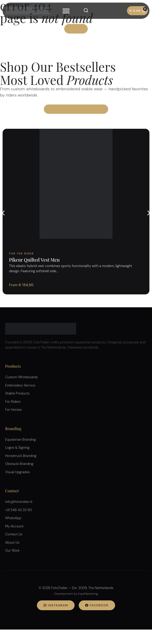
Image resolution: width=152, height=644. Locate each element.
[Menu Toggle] (66, 11)
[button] (3, 213)
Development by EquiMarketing (76, 594)
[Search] (86, 10)
